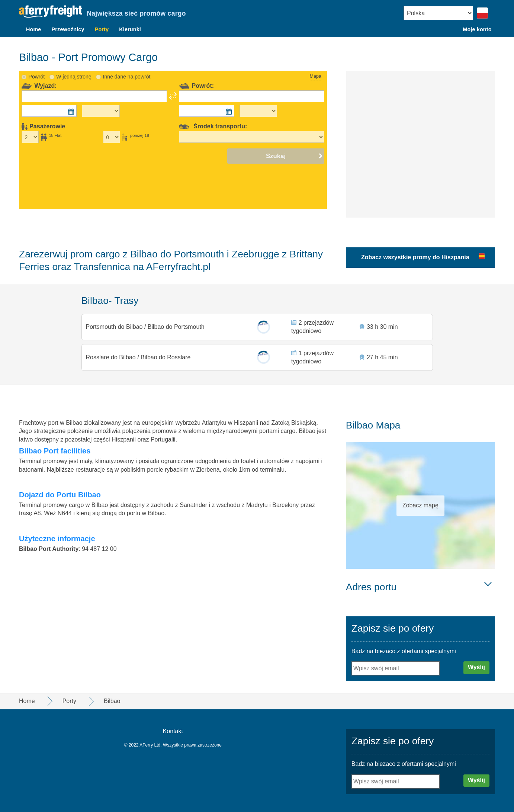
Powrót (37, 68)
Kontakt (173, 731)
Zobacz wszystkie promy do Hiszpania (415, 248)
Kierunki (130, 29)
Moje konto (477, 29)
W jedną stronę (74, 68)
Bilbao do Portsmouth (176, 320)
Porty (102, 29)
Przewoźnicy (68, 29)
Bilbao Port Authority (49, 549)
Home (34, 29)
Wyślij (476, 667)
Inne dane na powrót (127, 68)
